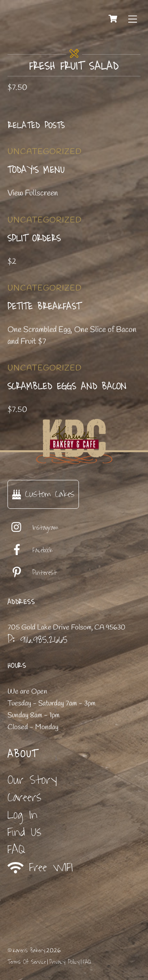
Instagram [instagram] (33, 528)
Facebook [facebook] (30, 550)
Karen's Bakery (29, 951)
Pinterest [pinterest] (32, 573)
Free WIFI (40, 867)
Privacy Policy (64, 962)
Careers (24, 797)
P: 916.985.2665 (37, 639)
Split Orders (34, 239)
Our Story (32, 780)
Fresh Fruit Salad (74, 66)
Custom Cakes (43, 494)
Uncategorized (45, 152)
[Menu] (133, 19)
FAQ (16, 850)
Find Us (24, 832)
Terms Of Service (27, 962)
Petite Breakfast (44, 307)
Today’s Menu (36, 170)
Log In (22, 815)
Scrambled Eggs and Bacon (67, 387)
